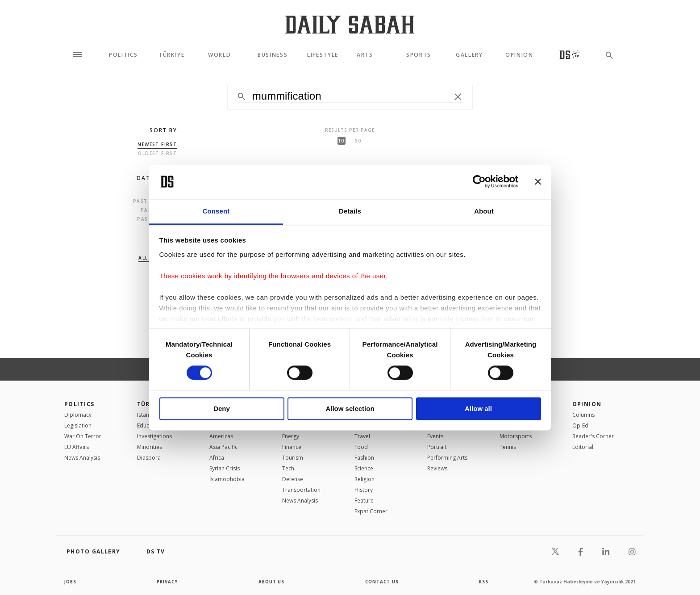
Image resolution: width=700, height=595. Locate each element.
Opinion (587, 404)
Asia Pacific (223, 447)
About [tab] (484, 211)
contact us (382, 582)
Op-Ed (580, 425)
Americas (221, 436)
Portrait (437, 447)
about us (272, 582)
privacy (168, 582)
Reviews (437, 468)
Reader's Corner (593, 436)
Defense (293, 479)
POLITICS (79, 404)
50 (358, 141)
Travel (362, 436)
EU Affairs (77, 447)
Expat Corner (371, 511)
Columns (583, 415)
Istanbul (147, 415)
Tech (288, 468)
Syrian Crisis (225, 468)
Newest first (157, 144)
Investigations (154, 436)
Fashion (364, 458)
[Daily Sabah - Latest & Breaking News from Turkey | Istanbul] (350, 24)
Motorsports (516, 436)
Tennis (508, 447)
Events (435, 436)
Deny (222, 409)
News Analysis (82, 458)
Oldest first (157, 153)
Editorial (583, 447)
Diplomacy (78, 415)
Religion (365, 479)
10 (341, 141)
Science (364, 468)
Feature (364, 501)
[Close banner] (538, 182)
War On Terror (83, 436)
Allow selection (350, 409)
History (364, 490)
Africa (217, 458)
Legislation (78, 425)
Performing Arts (447, 458)
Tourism (293, 458)
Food (361, 447)
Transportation (301, 490)
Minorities (150, 447)
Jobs (71, 582)
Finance (292, 447)
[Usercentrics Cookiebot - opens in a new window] (479, 182)
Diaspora (149, 458)
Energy (291, 436)
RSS (483, 582)
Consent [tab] (216, 211)
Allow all (478, 409)
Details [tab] (350, 211)
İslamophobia (227, 479)
